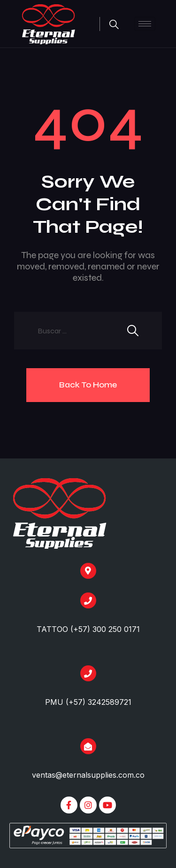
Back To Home (88, 385)
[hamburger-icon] (145, 24)
